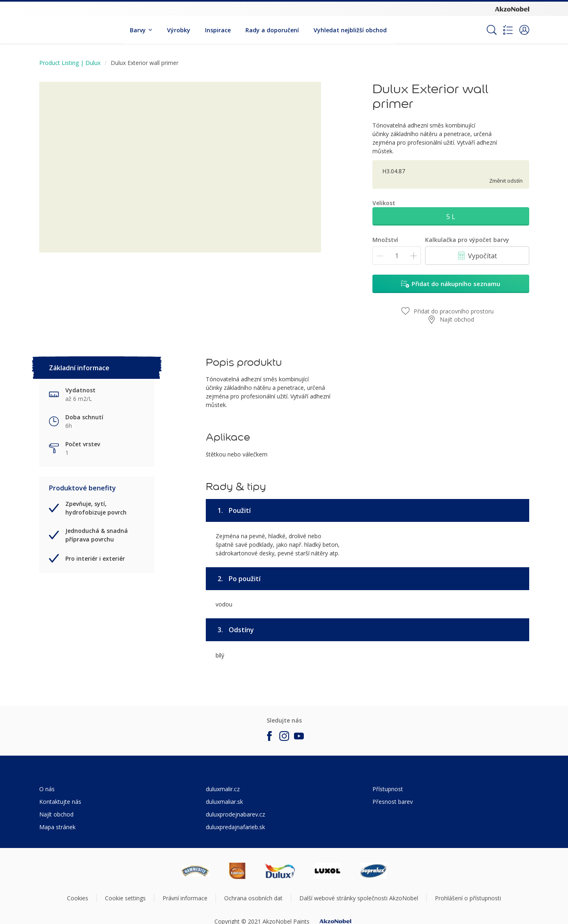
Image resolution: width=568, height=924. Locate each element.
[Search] (492, 30)
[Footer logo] (195, 871)
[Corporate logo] (512, 9)
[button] (524, 30)
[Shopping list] (508, 30)
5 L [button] (451, 217)
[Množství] (397, 256)
